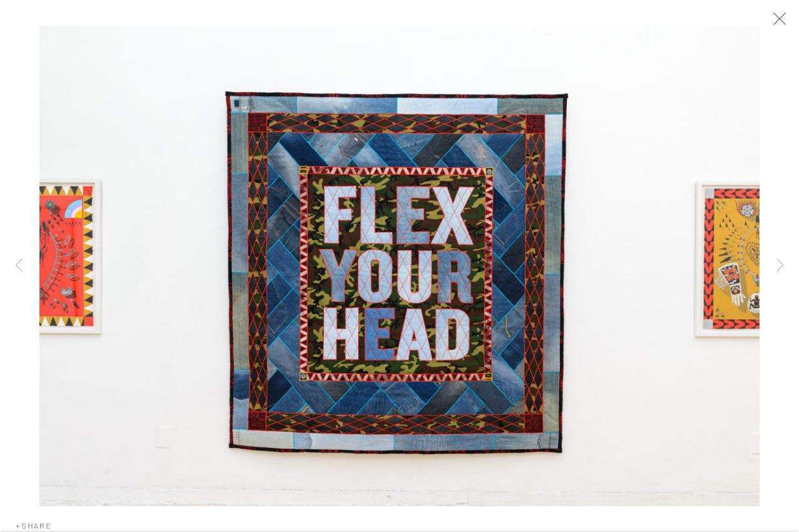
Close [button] (776, 23)
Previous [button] (19, 266)
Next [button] (780, 266)
